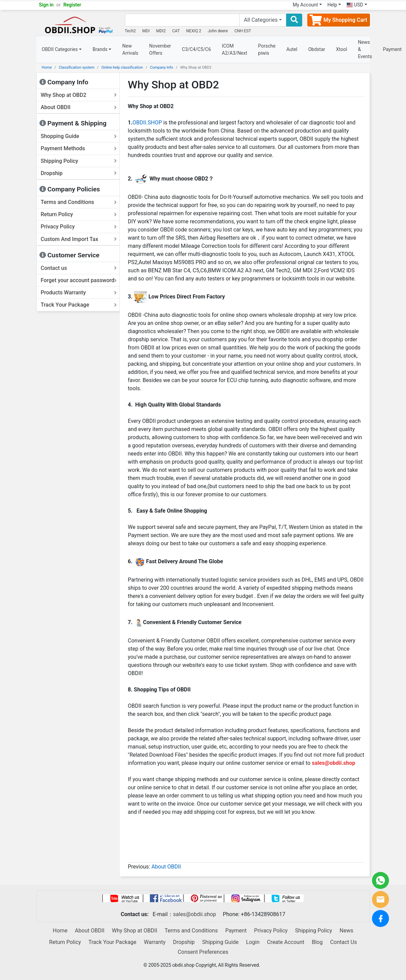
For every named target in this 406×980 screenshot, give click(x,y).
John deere (218, 31)
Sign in (46, 5)
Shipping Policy (79, 161)
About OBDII (79, 107)
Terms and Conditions (79, 202)
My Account (305, 5)
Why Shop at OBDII (135, 931)
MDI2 (161, 31)
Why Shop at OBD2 (79, 95)
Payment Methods (79, 148)
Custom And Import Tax (79, 239)
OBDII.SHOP (147, 123)
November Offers (160, 49)
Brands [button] (100, 49)
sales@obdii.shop (195, 914)
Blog (317, 942)
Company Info (161, 67)
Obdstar (317, 49)
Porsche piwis (267, 49)
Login (253, 942)
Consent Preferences (203, 952)
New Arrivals (130, 49)
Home (47, 67)
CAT (176, 31)
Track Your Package (79, 305)
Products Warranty (79, 293)
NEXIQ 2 (194, 31)
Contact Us (344, 942)
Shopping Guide (79, 136)
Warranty (155, 942)
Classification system (77, 67)
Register (72, 5)
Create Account (286, 942)
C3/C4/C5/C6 (197, 49)
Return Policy (79, 214)
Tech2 (131, 31)
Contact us (79, 268)
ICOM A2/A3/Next (235, 49)
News (346, 931)
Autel (292, 49)
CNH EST (243, 31)
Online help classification (122, 67)
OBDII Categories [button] (60, 49)
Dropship (79, 173)
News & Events (365, 49)
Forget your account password (79, 280)
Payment (236, 931)
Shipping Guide (220, 942)
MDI (146, 31)
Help (332, 5)
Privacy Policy (79, 227)
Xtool (342, 49)
